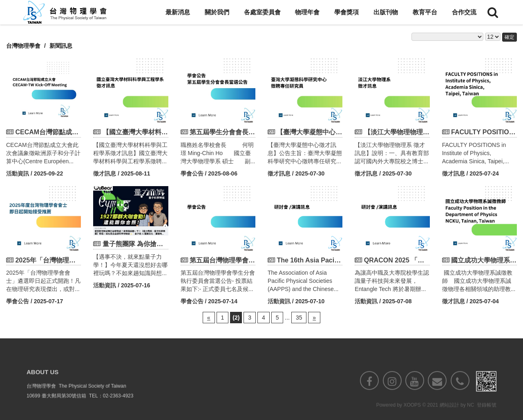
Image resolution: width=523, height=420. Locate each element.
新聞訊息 (61, 46)
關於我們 (217, 12)
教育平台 (425, 12)
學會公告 (192, 173)
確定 (510, 37)
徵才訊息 (105, 173)
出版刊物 (386, 12)
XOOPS (412, 415)
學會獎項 (346, 12)
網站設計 (449, 415)
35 (299, 318)
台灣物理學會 (23, 46)
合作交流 (464, 12)
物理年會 (307, 12)
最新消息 (178, 12)
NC (470, 415)
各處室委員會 (262, 12)
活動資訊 (18, 173)
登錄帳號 (487, 415)
